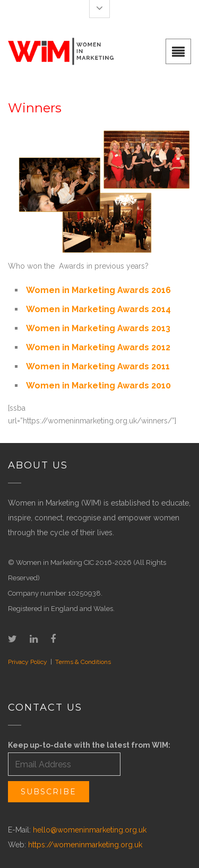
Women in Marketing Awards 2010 (98, 386)
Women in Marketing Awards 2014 (98, 309)
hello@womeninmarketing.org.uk (90, 830)
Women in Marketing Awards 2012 (98, 347)
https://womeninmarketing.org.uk (85, 845)
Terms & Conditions (83, 662)
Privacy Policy (28, 662)
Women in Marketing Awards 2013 (98, 328)
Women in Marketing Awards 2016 (98, 290)
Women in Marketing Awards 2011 (98, 366)
